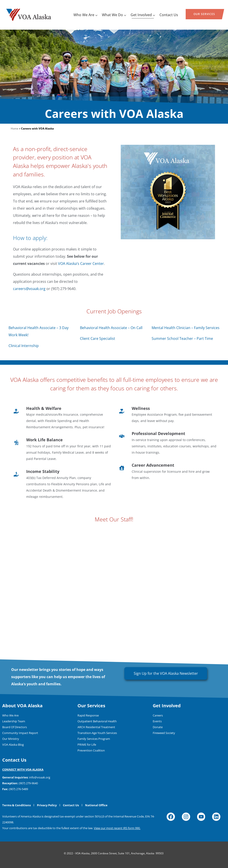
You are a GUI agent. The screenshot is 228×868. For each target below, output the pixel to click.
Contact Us (169, 15)
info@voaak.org (40, 777)
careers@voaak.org (29, 289)
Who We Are (85, 15)
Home (15, 129)
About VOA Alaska (22, 706)
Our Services (204, 14)
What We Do (114, 15)
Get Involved (143, 15)
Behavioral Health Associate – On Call (111, 328)
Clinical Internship (24, 346)
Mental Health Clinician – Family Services (186, 328)
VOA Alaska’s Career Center (81, 264)
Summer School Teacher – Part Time (182, 338)
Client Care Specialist (98, 338)
